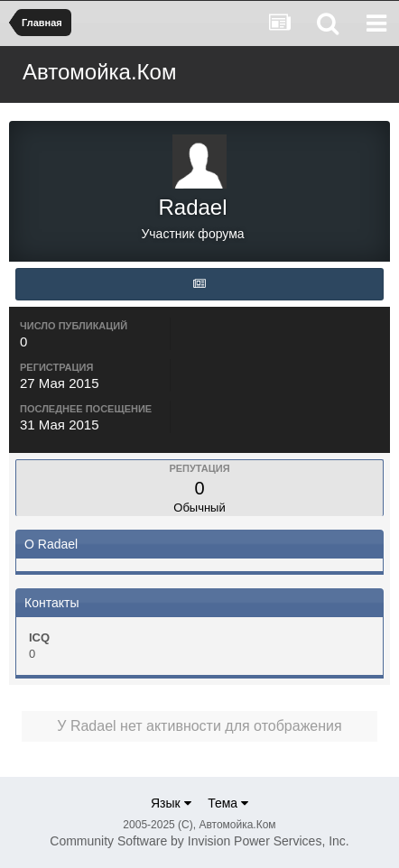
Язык (171, 803)
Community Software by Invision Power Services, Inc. (199, 841)
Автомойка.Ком (99, 72)
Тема (228, 803)
